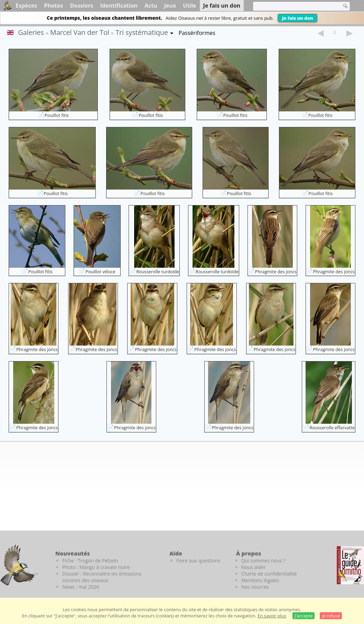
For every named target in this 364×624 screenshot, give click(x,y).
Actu (151, 6)
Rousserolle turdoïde (158, 272)
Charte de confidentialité (269, 574)
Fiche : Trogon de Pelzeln (90, 561)
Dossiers (81, 6)
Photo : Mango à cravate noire (96, 567)
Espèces (26, 6)
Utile (189, 6)
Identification (119, 6)
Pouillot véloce (100, 272)
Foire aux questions (198, 561)
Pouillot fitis (57, 115)
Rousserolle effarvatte (332, 428)
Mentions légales (260, 580)
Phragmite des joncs (276, 272)
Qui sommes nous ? (263, 561)
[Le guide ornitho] (350, 565)
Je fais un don (298, 18)
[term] (293, 6)
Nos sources (255, 587)
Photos (53, 6)
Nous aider (254, 567)
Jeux (170, 6)
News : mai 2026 (81, 587)
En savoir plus (272, 616)
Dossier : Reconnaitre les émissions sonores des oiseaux (102, 577)
